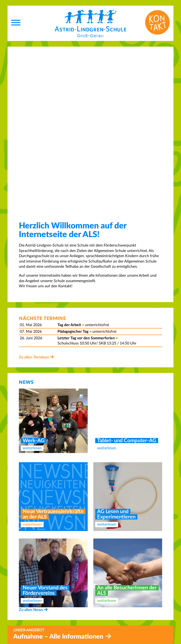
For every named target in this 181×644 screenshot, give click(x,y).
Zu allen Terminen (34, 197)
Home (99, 579)
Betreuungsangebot (110, 595)
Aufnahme (103, 589)
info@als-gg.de (42, 630)
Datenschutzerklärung (113, 618)
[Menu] (16, 23)
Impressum (103, 613)
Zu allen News (31, 449)
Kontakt (101, 584)
